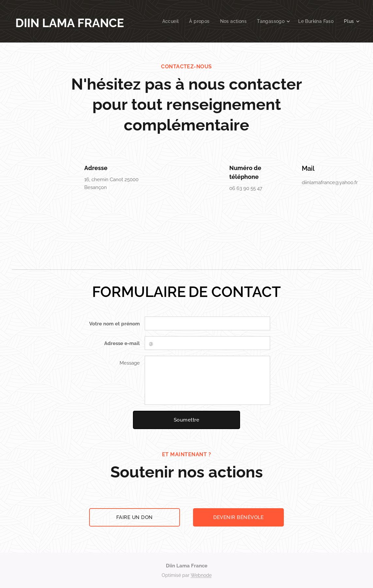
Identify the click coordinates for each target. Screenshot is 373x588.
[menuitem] (168, 21)
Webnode (201, 575)
